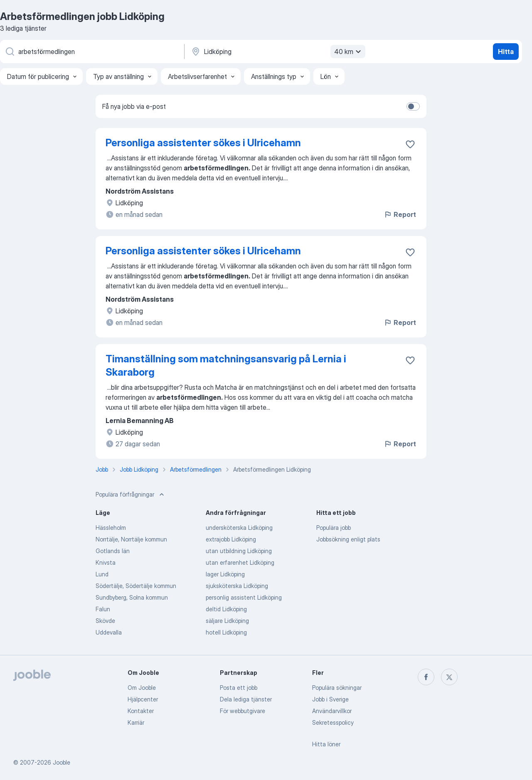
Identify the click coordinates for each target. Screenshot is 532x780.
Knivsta (106, 562)
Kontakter (141, 711)
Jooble (62, 762)
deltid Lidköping (226, 609)
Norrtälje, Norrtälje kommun (131, 539)
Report (400, 214)
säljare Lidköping (227, 621)
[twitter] (449, 677)
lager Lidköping (225, 574)
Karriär (136, 722)
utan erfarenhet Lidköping (240, 562)
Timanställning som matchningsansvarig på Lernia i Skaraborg (226, 365)
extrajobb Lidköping (231, 539)
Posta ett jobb (239, 688)
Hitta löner (326, 744)
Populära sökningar (337, 688)
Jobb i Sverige (330, 699)
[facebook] (426, 677)
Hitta (506, 52)
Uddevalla (109, 632)
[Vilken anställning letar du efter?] (91, 52)
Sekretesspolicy (333, 722)
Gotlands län (113, 551)
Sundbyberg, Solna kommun (132, 597)
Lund (102, 574)
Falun (103, 609)
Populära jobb (334, 528)
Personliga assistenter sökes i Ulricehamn (203, 143)
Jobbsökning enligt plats (348, 539)
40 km (349, 52)
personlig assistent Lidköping (244, 597)
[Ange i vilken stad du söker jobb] (277, 52)
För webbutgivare (243, 711)
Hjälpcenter (143, 699)
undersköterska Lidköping (239, 528)
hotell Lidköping (226, 632)
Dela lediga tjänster (246, 699)
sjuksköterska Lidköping (237, 586)
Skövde (105, 621)
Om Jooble (142, 688)
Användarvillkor (332, 711)
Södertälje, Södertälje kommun (136, 586)
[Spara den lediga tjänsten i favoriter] (410, 144)
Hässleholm (111, 528)
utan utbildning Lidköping (239, 551)
